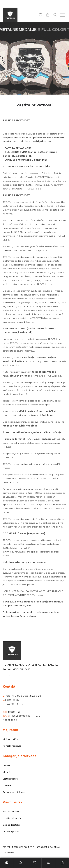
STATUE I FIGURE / (36, 665)
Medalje (7, 772)
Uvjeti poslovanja (12, 818)
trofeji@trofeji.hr (14, 704)
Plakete (7, 785)
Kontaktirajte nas (12, 746)
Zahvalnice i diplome (14, 792)
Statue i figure (10, 779)
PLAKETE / (52, 665)
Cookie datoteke (11, 825)
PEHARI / (8, 665)
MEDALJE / (20, 665)
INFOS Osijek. (43, 847)
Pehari (6, 765)
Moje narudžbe (11, 739)
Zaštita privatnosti (13, 811)
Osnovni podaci (11, 831)
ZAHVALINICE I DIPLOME (17, 669)
